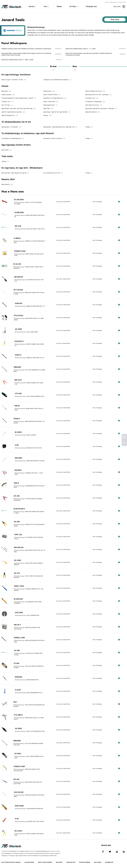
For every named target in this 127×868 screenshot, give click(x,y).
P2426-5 (17, 418)
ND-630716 (19, 277)
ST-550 (16, 663)
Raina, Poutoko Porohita (52, 94)
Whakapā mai (91, 7)
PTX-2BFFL (19, 715)
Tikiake (59, 7)
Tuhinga (48, 115)
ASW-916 (19, 303)
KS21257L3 (19, 341)
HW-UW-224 (19, 547)
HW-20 (17, 406)
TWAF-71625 (19, 586)
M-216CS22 (18, 599)
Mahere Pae (109, 862)
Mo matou (59, 862)
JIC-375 (17, 573)
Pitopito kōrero (85, 862)
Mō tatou (73, 7)
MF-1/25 (18, 226)
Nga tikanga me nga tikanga (11, 862)
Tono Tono (117, 7)
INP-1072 (18, 380)
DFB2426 (19, 677)
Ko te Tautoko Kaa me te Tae (53, 173)
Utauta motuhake (8, 94)
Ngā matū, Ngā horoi (93, 112)
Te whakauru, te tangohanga (96, 101)
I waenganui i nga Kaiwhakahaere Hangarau (58, 80)
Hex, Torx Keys (7, 105)
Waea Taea (49, 108)
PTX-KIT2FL (19, 315)
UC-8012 (18, 753)
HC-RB (17, 650)
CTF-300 (18, 394)
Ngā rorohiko (6, 150)
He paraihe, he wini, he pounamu (54, 138)
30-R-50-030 (19, 792)
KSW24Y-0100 (20, 251)
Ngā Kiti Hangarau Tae (10, 115)
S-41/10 (18, 690)
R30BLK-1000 (20, 637)
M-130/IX (19, 432)
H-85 (17, 445)
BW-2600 (19, 458)
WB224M (17, 367)
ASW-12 (18, 355)
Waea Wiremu (49, 91)
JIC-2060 (19, 329)
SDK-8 (16, 483)
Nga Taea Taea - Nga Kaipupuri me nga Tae (15, 173)
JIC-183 (17, 496)
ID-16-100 (17, 264)
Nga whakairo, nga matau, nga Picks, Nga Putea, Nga (19, 108)
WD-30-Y (18, 625)
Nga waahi (6, 91)
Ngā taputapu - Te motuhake (11, 127)
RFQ (119, 202)
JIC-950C (19, 728)
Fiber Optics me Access (94, 105)
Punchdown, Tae (92, 98)
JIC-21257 (18, 831)
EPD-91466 (19, 806)
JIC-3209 (17, 560)
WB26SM (17, 741)
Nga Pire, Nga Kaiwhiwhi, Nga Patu (13, 112)
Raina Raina (113, 2)
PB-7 (15, 702)
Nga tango (98, 862)
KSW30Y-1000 (19, 766)
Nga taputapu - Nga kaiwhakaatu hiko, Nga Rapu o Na (61, 127)
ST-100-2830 (19, 199)
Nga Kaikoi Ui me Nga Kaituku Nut (55, 98)
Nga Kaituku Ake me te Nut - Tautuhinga (99, 94)
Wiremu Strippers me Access (96, 91)
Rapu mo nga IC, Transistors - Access (14, 80)
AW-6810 (18, 470)
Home (107, 2)
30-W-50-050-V (19, 509)
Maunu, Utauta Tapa (51, 101)
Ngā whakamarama (51, 105)
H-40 (17, 819)
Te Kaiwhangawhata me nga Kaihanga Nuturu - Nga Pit (19, 98)
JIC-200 (17, 522)
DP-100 (16, 779)
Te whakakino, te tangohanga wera (13, 138)
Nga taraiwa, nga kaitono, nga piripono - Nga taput (102, 108)
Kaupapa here (29, 862)
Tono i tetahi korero (45, 862)
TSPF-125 (18, 534)
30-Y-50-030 (18, 290)
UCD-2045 (19, 613)
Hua (45, 7)
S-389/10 (17, 238)
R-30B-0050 (19, 212)
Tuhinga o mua (7, 101)
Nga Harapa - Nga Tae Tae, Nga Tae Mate (57, 112)
